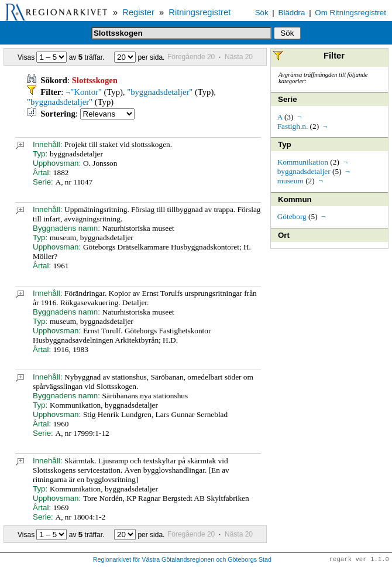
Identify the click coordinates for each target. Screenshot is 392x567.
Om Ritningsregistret (350, 13)
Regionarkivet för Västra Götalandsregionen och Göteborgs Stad (182, 560)
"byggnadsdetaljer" (160, 92)
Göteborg (292, 216)
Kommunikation (303, 162)
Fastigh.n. (293, 126)
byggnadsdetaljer (304, 171)
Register (138, 12)
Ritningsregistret (200, 12)
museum (290, 181)
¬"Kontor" (84, 92)
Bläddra (292, 13)
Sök (262, 13)
